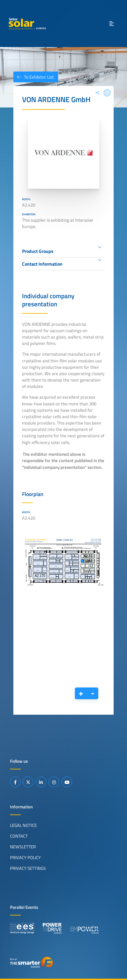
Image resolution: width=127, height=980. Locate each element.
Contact (19, 836)
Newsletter (23, 847)
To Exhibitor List (34, 77)
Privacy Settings (28, 868)
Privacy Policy (25, 857)
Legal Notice (23, 825)
